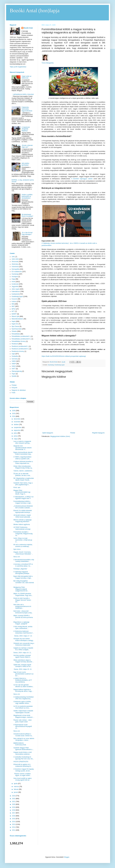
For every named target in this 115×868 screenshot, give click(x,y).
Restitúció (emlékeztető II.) (20, 349)
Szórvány (15, 359)
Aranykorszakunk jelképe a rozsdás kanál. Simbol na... (23, 735)
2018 (14, 810)
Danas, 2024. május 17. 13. (23, 636)
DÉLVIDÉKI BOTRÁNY (25, 164)
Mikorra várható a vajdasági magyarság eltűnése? (22, 521)
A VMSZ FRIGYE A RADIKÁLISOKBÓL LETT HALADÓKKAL (23, 680)
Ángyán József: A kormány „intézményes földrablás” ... (23, 553)
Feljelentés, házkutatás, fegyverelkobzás (27, 109)
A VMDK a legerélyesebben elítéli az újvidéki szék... (22, 458)
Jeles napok (16, 289)
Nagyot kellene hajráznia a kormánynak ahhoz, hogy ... (23, 690)
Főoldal (73, 433)
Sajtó (13, 354)
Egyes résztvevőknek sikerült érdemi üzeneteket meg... (23, 453)
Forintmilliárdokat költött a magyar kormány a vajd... (23, 502)
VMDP (14, 364)
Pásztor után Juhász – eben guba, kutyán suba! (23, 721)
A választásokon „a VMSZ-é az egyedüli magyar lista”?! (23, 498)
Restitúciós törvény (18, 351)
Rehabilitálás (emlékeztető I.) (21, 336)
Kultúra (14, 302)
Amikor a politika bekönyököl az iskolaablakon (27, 196)
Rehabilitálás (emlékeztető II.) (21, 339)
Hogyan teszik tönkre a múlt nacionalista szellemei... (23, 753)
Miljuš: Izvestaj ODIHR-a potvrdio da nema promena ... (23, 617)
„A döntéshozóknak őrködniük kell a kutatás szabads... (23, 507)
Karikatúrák (15, 294)
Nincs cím (17, 557)
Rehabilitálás (16, 334)
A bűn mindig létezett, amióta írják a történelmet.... (23, 627)
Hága (13, 279)
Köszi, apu (17, 487)
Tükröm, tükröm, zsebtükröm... (23, 471)
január (16, 792)
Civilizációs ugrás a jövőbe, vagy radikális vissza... (22, 702)
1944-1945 (15, 259)
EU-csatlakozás (17, 272)
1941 (13, 257)
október (16, 425)
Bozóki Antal (28, 28)
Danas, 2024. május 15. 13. (23, 669)
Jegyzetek (15, 286)
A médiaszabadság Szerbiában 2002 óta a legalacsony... (24, 698)
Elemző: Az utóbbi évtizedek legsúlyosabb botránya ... (23, 511)
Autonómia (15, 267)
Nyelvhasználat (17, 329)
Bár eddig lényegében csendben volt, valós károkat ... (24, 583)
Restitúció (15, 344)
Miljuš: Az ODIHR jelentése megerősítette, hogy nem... (23, 594)
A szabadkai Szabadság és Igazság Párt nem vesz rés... (24, 758)
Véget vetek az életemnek (26, 77)
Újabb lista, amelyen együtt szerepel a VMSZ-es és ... (23, 666)
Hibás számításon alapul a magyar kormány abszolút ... (24, 661)
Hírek (13, 282)
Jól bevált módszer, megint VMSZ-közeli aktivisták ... (23, 516)
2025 (14, 414)
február (16, 789)
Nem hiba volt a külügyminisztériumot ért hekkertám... (22, 606)
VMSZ (14, 366)
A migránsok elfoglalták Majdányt (26, 129)
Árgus (14, 374)
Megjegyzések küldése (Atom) (60, 436)
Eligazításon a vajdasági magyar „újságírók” (21, 623)
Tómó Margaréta (48, 63)
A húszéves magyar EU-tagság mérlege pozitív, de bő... (24, 770)
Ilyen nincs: (17, 549)
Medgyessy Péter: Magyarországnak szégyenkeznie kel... (21, 589)
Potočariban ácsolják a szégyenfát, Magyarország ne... (23, 534)
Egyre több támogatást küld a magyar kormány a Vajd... (23, 577)
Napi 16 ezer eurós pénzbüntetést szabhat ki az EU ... (23, 674)
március (17, 787)
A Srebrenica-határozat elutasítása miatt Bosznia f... (24, 632)
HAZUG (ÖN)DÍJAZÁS (21, 762)
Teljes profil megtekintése (18, 67)
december (17, 419)
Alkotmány (15, 264)
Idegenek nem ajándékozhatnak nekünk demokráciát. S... (23, 448)
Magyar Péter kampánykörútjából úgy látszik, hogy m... (22, 492)
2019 (14, 807)
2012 (14, 827)
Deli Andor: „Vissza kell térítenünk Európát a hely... (23, 612)
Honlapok (15, 277)
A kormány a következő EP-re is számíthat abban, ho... (23, 565)
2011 (14, 830)
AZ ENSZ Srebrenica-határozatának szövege (22, 528)
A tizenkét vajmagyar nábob (82, 179)
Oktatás (14, 331)
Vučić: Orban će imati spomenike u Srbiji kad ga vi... (23, 540)
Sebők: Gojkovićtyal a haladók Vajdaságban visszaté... (23, 712)
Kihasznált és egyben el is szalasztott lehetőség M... (23, 765)
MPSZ (14, 309)
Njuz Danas (15, 326)
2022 (14, 799)
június (16, 436)
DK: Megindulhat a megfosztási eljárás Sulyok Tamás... (24, 479)
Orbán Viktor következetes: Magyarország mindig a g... (23, 467)
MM (13, 304)
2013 (14, 824)
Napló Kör (15, 324)
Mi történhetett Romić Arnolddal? (27, 215)
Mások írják (15, 316)
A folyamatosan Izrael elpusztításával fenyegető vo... (23, 726)
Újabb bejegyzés (48, 433)
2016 (14, 816)
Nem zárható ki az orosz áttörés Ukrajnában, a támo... (24, 739)
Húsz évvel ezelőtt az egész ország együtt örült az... (23, 779)
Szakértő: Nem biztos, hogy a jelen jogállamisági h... (23, 484)
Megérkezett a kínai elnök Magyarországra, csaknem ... (24, 716)
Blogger (67, 857)
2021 (14, 802)
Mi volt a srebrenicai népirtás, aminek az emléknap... (23, 545)
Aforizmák (15, 262)
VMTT (14, 369)
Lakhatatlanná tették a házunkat (23, 94)
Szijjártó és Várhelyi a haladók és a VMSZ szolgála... (23, 649)
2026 (14, 411)
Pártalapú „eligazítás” (20, 569)
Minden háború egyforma (22, 524)
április (16, 784)
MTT (13, 311)
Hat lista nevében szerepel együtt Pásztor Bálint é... (22, 656)
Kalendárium (16, 291)
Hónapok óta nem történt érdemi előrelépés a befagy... (24, 640)
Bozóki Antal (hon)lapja (35, 11)
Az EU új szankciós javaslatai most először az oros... (23, 707)
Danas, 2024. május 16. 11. (22, 653)
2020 (14, 804)
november (17, 422)
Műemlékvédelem (17, 319)
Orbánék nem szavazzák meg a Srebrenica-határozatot (24, 644)
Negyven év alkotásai (19, 390)
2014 (14, 822)
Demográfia (15, 269)
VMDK (14, 361)
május (16, 439)
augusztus (17, 430)
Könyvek (14, 388)
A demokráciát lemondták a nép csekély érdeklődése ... (24, 561)
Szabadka (15, 356)
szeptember (18, 427)
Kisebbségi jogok (60, 365)
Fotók (13, 393)
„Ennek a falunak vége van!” (27, 146)
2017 (14, 813)
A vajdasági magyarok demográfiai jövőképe (21, 573)
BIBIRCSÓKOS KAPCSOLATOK (20, 744)
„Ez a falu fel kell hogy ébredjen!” (27, 233)
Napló (14, 321)
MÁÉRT (14, 314)
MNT (13, 306)
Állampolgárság (17, 371)
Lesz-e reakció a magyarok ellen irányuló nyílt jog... (22, 442)
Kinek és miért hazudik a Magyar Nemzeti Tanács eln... (22, 600)
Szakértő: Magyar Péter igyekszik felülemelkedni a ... (24, 749)
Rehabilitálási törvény (19, 341)
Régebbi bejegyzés (98, 433)
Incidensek (15, 284)
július (16, 433)
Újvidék (14, 376)
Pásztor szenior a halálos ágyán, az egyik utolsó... (22, 775)
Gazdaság (51, 365)
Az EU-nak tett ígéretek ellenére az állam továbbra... (24, 686)
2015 (14, 819)
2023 (14, 796)
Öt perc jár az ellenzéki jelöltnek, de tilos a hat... (22, 474)
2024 (14, 416)
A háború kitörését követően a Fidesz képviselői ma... (23, 462)
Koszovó (14, 299)
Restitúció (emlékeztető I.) (20, 346)
